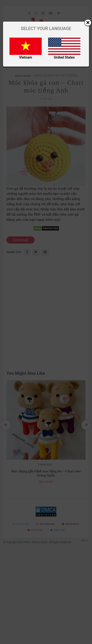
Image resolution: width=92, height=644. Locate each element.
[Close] (88, 23)
